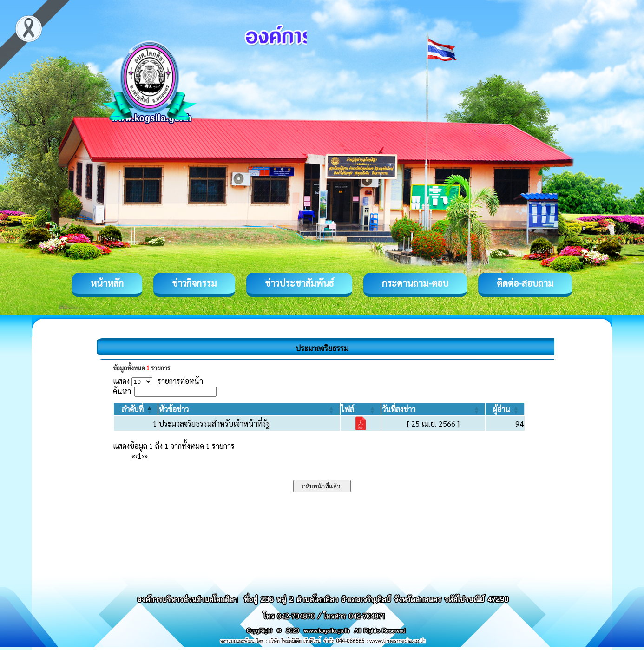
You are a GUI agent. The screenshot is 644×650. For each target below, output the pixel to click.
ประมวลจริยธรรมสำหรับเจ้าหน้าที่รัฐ (214, 423)
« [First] (133, 456)
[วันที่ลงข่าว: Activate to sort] (433, 409)
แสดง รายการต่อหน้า (158, 381)
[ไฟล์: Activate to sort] (361, 409)
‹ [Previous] (136, 456)
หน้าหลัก (107, 283)
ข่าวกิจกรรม (194, 283)
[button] (133, 409)
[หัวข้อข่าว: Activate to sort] (249, 409)
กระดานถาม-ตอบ (415, 283)
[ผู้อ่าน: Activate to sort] (505, 409)
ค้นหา (122, 391)
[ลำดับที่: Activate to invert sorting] (136, 409)
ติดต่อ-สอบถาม (525, 283)
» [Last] (146, 456)
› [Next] (143, 456)
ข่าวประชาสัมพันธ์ (299, 283)
